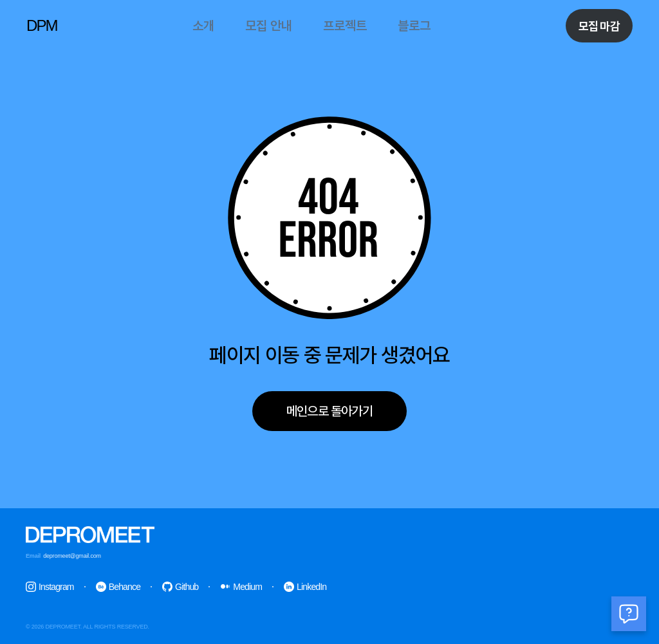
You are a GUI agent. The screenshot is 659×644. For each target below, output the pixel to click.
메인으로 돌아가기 (329, 411)
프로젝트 (345, 26)
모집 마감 (599, 26)
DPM (42, 25)
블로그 (414, 26)
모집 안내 (269, 26)
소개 (203, 26)
